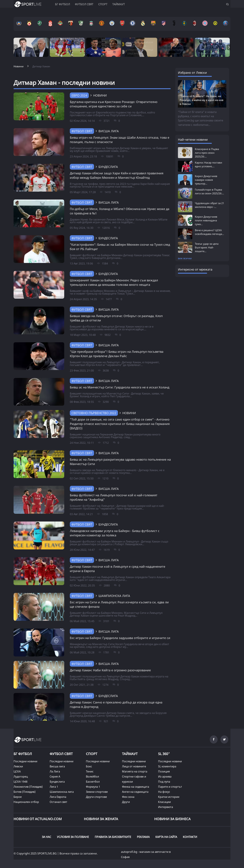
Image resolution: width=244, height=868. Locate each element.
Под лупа (164, 782)
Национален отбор (26, 802)
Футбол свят (84, 4)
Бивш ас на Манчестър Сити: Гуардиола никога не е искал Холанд (120, 387)
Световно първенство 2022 (94, 413)
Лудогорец (21, 777)
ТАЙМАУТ (130, 754)
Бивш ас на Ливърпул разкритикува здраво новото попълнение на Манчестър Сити (120, 462)
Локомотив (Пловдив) (28, 787)
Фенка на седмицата (136, 787)
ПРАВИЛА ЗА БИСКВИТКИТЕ (113, 837)
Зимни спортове (97, 792)
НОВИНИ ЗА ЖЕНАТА (101, 819)
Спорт (103, 4)
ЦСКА (17, 771)
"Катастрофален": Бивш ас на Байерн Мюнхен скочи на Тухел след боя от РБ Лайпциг (120, 247)
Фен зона (128, 797)
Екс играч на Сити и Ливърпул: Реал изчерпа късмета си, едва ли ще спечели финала (119, 604)
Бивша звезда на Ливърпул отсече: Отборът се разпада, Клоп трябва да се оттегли (116, 318)
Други (126, 802)
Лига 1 (54, 787)
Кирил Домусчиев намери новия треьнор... (206, 180)
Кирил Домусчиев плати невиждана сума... (206, 220)
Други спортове (96, 797)
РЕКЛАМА (143, 837)
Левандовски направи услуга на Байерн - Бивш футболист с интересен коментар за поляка (115, 533)
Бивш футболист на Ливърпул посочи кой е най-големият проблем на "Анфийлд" (114, 497)
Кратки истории (169, 797)
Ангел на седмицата (135, 792)
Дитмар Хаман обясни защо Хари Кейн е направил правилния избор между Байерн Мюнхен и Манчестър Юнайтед (117, 175)
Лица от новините (134, 766)
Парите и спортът (170, 787)
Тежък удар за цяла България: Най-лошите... (207, 247)
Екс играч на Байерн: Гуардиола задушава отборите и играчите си (120, 638)
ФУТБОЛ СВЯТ (61, 754)
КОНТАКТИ (190, 837)
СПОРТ (92, 754)
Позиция (164, 771)
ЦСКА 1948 (21, 782)
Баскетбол (93, 782)
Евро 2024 (79, 95)
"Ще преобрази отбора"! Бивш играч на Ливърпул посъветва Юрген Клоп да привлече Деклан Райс (117, 354)
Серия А (55, 777)
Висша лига (57, 766)
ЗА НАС (47, 837)
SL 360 (164, 753)
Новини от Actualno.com (38, 819)
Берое (18, 797)
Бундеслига (57, 782)
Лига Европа (58, 797)
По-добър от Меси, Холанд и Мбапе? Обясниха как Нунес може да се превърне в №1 (120, 211)
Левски (18, 766)
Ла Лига (55, 771)
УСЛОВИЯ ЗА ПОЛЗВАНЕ (73, 837)
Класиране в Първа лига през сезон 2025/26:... (207, 153)
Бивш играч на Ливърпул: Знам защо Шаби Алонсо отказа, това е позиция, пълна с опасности (120, 140)
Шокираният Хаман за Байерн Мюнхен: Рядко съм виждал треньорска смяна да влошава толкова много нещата (114, 282)
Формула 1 (93, 787)
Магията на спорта (135, 771)
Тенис (90, 771)
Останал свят (58, 802)
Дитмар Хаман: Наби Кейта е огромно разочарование (110, 670)
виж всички (185, 258)
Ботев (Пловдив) (25, 792)
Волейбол (92, 777)
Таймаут (119, 4)
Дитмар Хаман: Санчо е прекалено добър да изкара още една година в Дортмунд (116, 704)
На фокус (164, 792)
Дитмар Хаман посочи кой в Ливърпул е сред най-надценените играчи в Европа (118, 569)
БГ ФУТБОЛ (63, 4)
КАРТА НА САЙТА (166, 837)
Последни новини (25, 761)
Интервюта (166, 807)
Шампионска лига (62, 792)
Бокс (89, 766)
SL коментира (167, 766)
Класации (164, 802)
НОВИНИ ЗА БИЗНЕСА (172, 819)
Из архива (165, 777)
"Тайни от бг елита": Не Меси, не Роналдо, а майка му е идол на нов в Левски (201, 100)
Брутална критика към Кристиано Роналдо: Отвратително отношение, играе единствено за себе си (114, 104)
